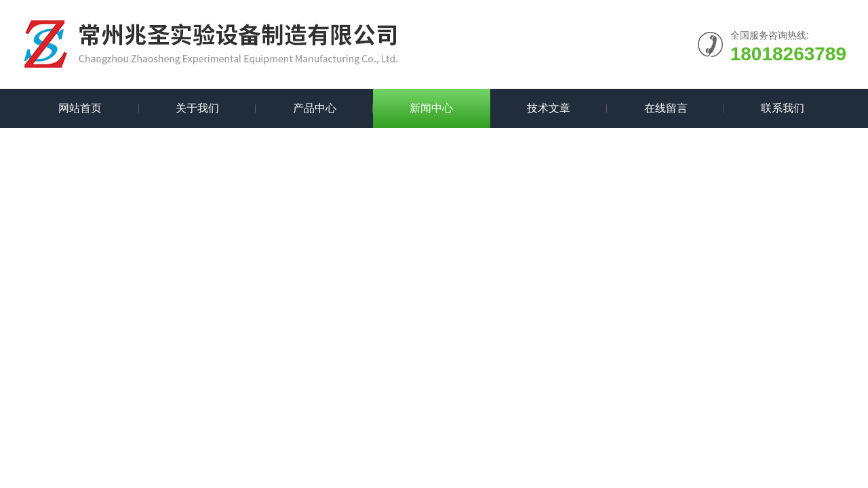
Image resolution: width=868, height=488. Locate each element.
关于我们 (197, 108)
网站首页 (80, 108)
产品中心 (315, 108)
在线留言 (666, 108)
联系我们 (783, 108)
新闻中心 (431, 108)
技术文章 (549, 108)
